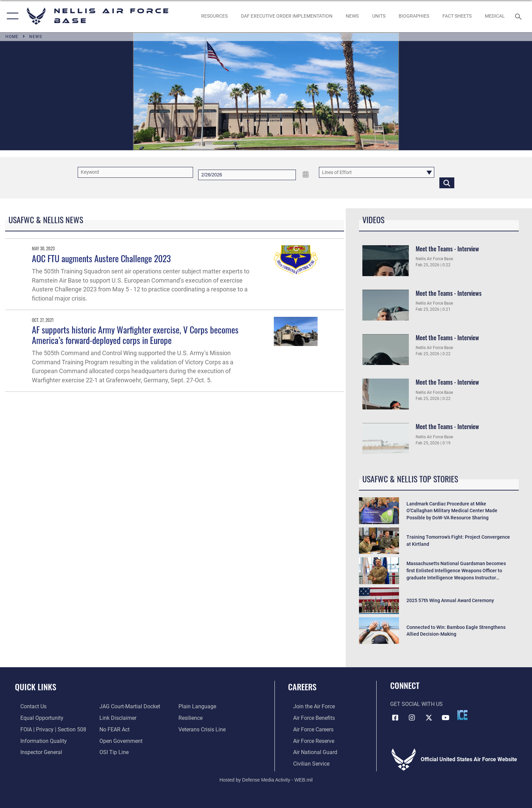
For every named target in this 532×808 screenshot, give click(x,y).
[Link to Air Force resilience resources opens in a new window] (192, 718)
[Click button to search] (447, 183)
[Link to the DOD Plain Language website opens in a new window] (199, 706)
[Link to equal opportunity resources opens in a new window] (36, 718)
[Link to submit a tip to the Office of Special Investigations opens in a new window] (112, 752)
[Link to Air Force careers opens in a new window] (308, 729)
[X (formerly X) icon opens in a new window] (429, 717)
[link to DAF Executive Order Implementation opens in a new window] (287, 16)
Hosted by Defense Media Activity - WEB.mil (266, 779)
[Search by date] (247, 175)
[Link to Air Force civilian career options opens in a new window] (306, 763)
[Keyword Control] (135, 172)
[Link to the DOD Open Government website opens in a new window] (119, 741)
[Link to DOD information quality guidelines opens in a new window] (38, 741)
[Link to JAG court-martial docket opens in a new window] (128, 706)
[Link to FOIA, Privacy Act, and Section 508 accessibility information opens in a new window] (48, 729)
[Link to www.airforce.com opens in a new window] (309, 706)
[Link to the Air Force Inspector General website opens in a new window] (36, 752)
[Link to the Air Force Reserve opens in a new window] (309, 741)
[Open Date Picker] (306, 174)
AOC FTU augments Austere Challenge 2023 (101, 258)
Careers (302, 687)
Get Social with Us (416, 704)
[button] (11, 16)
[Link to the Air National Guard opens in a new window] (310, 752)
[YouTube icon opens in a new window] (446, 717)
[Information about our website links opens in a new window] (116, 718)
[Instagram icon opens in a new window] (412, 717)
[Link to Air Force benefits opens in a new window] (309, 718)
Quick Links (36, 687)
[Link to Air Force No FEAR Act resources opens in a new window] (113, 729)
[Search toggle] (519, 16)
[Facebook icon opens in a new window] (395, 717)
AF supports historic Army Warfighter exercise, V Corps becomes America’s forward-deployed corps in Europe (135, 335)
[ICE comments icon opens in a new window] (462, 715)
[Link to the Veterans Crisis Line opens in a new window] (204, 729)
